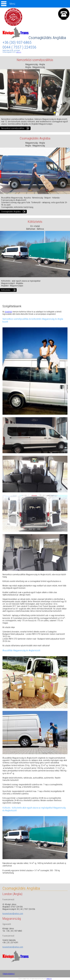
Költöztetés (6, 290)
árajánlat (9, 312)
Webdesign (49, 979)
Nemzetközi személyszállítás (13, 128)
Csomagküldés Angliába (34, 38)
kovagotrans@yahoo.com (13, 914)
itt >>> (19, 52)
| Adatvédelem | (9, 974)
